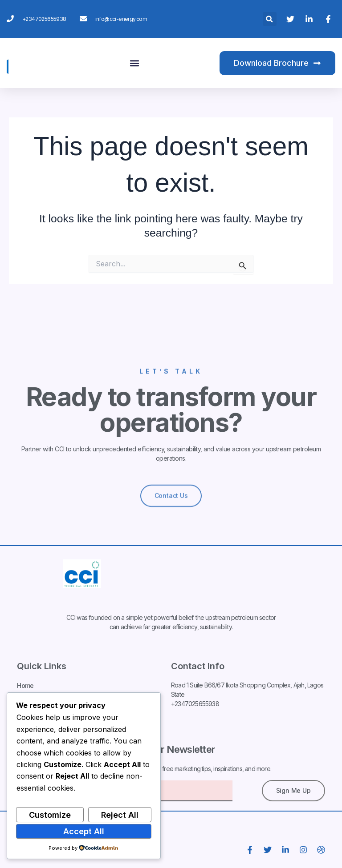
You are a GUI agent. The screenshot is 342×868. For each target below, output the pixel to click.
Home (25, 686)
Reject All (120, 815)
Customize (50, 815)
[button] (270, 19)
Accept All (84, 831)
